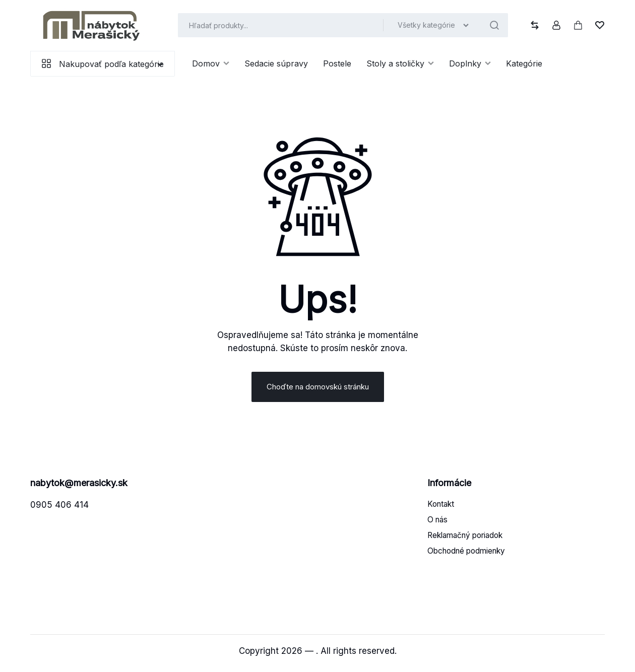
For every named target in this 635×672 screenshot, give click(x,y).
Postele (337, 63)
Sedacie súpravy (276, 63)
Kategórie (524, 63)
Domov (211, 63)
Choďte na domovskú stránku (318, 391)
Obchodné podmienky (466, 555)
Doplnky (470, 63)
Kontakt (441, 509)
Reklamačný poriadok (465, 540)
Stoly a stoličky (400, 63)
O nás (437, 524)
